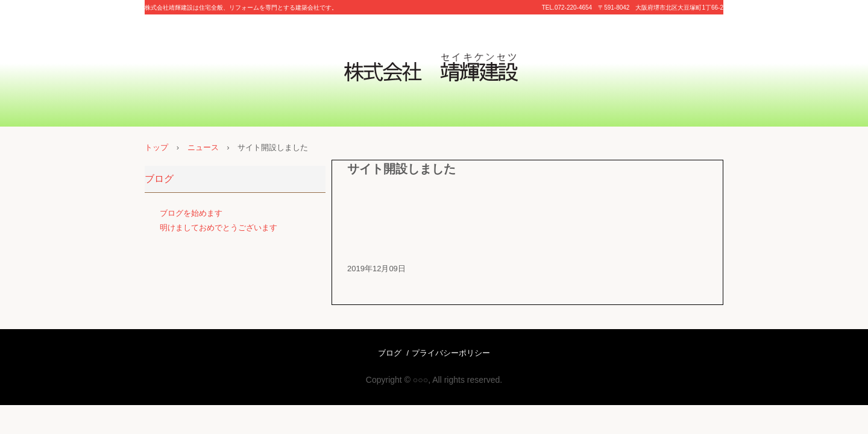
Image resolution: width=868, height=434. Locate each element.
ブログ (159, 179)
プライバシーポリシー (451, 353)
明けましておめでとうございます (219, 228)
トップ (156, 147)
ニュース (203, 147)
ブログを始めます (191, 213)
